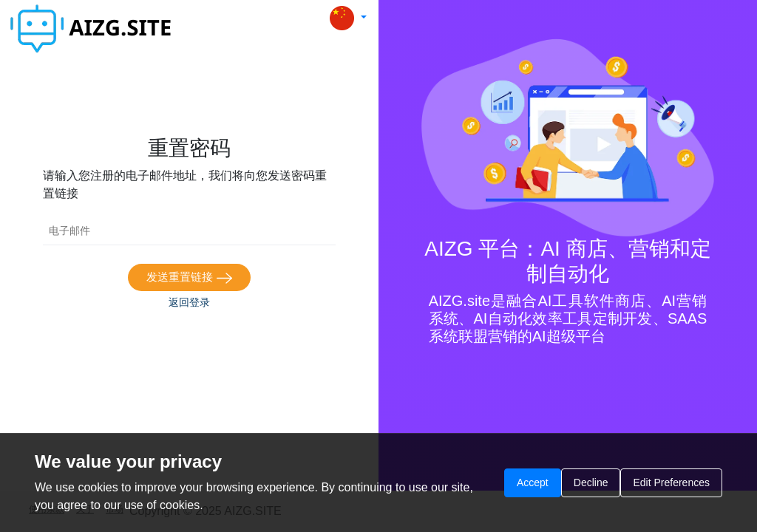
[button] (348, 18)
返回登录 (189, 302)
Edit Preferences (671, 482)
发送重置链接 (189, 277)
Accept (533, 482)
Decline (591, 482)
